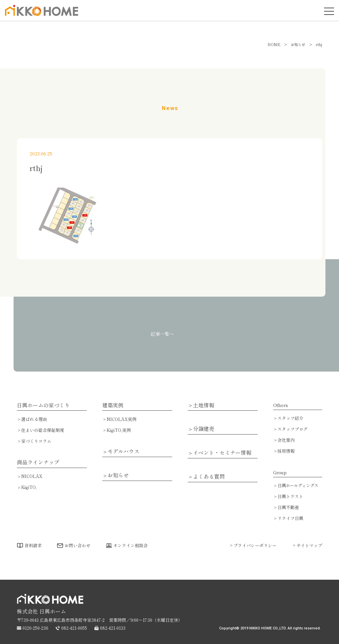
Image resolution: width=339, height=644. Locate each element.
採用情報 (286, 451)
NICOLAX (32, 476)
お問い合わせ (77, 545)
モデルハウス (123, 451)
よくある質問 (209, 477)
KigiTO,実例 (119, 430)
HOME (274, 44)
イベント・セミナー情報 (222, 453)
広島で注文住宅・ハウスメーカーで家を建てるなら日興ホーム (40, 15)
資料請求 (33, 545)
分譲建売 (204, 429)
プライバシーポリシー (255, 545)
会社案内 (286, 440)
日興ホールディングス (298, 485)
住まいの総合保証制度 (43, 430)
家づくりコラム (36, 441)
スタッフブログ (292, 429)
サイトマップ (309, 545)
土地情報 (204, 405)
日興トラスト (290, 496)
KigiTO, (29, 487)
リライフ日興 (290, 518)
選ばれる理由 (34, 419)
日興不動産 (288, 507)
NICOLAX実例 (121, 419)
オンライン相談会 (130, 545)
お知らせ (118, 475)
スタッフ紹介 (290, 418)
